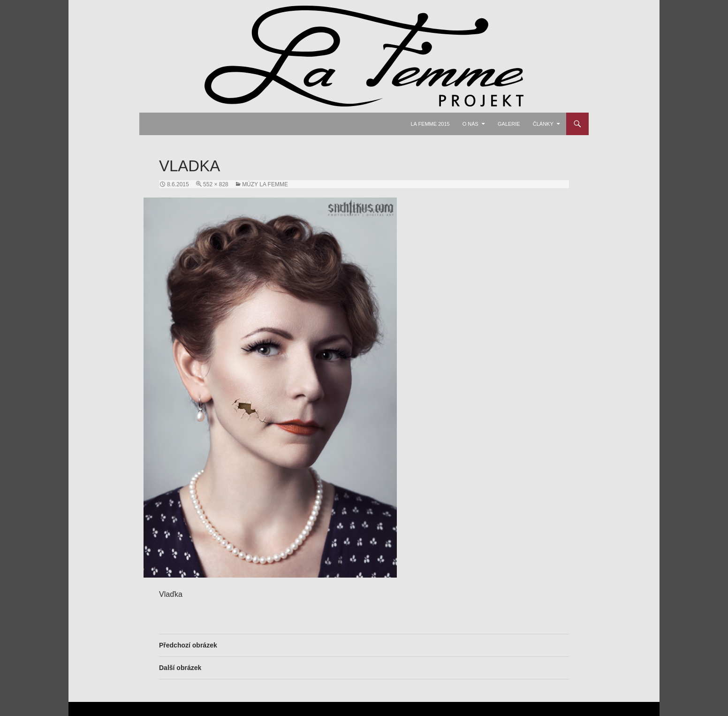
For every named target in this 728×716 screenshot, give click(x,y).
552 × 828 (216, 184)
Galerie (509, 124)
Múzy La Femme (265, 184)
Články (543, 124)
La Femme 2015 (430, 124)
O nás (470, 124)
